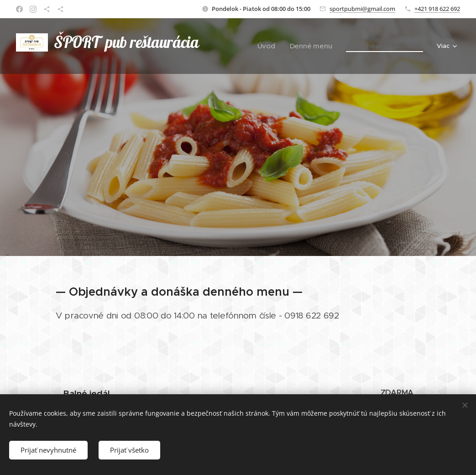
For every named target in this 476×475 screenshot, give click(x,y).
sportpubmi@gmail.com (362, 9)
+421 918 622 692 (437, 9)
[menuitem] (249, 46)
